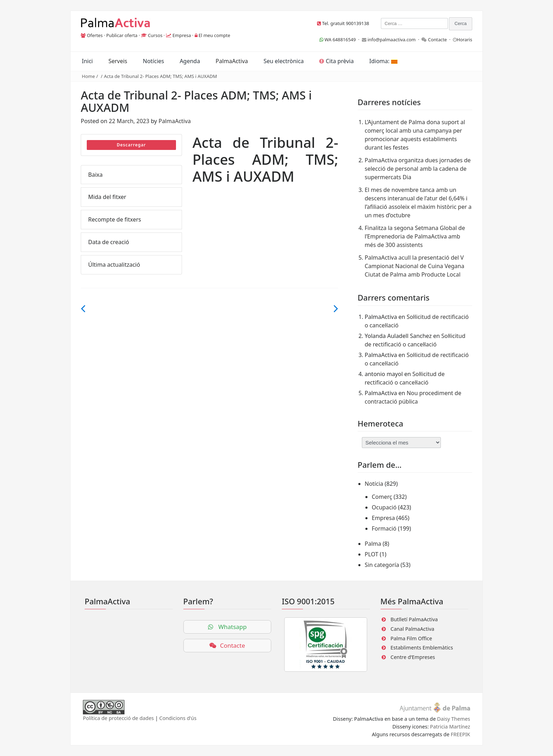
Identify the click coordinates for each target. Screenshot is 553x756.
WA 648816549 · (341, 40)
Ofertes (95, 35)
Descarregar (131, 145)
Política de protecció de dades (118, 718)
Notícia (374, 484)
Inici (87, 61)
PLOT (372, 554)
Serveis (118, 61)
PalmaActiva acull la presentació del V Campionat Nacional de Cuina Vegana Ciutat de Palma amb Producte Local (414, 266)
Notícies (153, 61)
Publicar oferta (122, 35)
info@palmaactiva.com (392, 40)
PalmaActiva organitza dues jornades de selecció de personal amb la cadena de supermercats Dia (418, 169)
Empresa (182, 35)
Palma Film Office (411, 638)
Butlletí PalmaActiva (414, 619)
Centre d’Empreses (413, 657)
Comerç (382, 497)
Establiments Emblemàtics (422, 648)
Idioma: (383, 61)
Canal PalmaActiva (412, 629)
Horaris (464, 40)
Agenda (190, 61)
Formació (384, 528)
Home (88, 76)
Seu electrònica (284, 61)
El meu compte (214, 35)
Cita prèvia (336, 61)
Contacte (438, 40)
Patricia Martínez (450, 727)
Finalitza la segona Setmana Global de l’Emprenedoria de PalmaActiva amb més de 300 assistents (415, 236)
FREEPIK (460, 734)
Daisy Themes (454, 719)
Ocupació (384, 507)
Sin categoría (382, 565)
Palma (373, 544)
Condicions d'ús (178, 718)
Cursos (155, 35)
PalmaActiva (232, 61)
